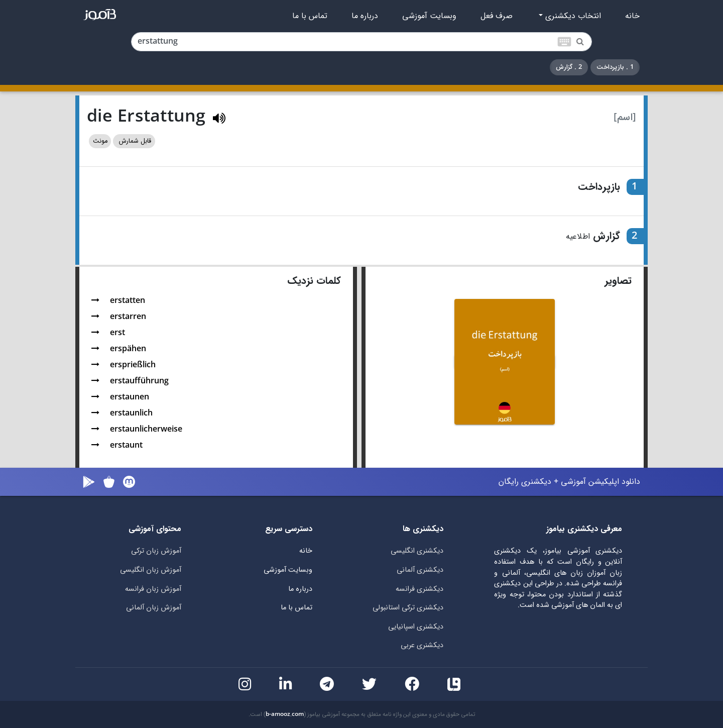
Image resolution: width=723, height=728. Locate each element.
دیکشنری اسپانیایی (416, 627)
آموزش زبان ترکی (156, 551)
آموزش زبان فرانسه (153, 589)
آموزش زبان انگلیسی (151, 570)
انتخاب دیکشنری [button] (572, 16)
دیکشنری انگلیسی (417, 551)
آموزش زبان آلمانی (154, 608)
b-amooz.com (285, 714)
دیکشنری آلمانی (420, 570)
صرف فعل (497, 16)
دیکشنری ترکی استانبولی (408, 608)
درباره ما (365, 16)
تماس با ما (310, 16)
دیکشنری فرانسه (419, 589)
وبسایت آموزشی (429, 16)
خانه (632, 16)
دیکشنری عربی (422, 645)
